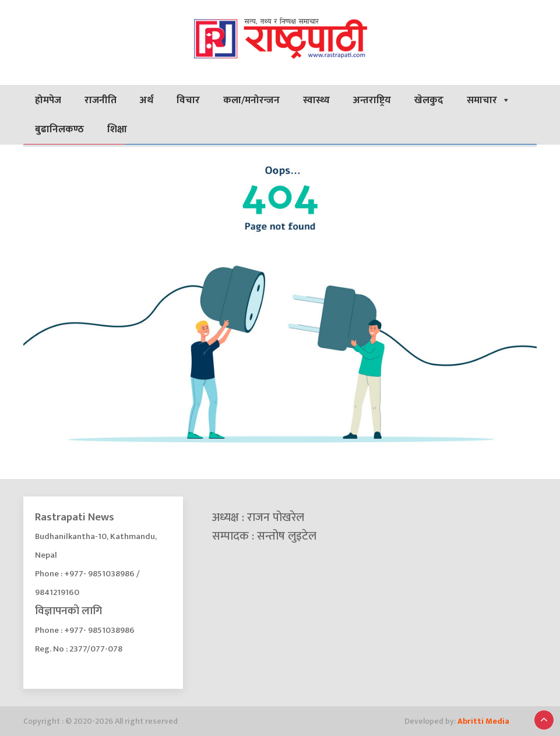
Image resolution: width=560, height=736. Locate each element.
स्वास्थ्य (316, 100)
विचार (188, 100)
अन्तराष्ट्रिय (372, 100)
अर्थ (147, 100)
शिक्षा (117, 129)
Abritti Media (483, 721)
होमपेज (48, 100)
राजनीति (101, 100)
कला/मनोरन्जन (251, 100)
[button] (544, 720)
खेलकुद (429, 100)
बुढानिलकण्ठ (59, 129)
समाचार (489, 100)
